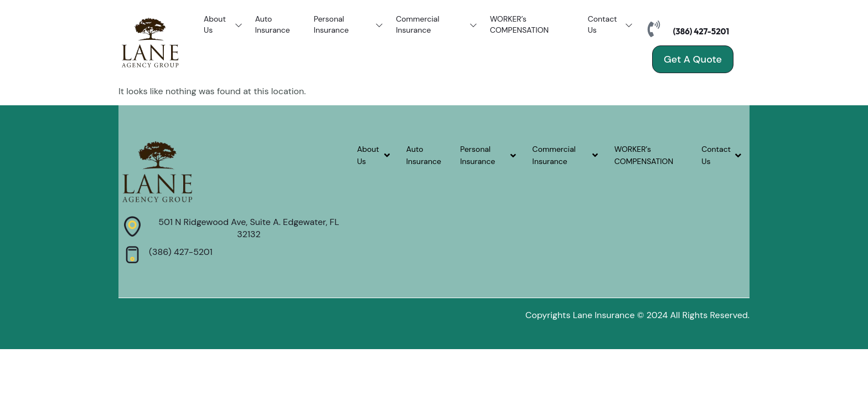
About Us (224, 25)
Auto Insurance (273, 25)
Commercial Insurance (437, 25)
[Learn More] (236, 228)
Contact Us (611, 25)
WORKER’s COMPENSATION (519, 25)
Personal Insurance (350, 25)
